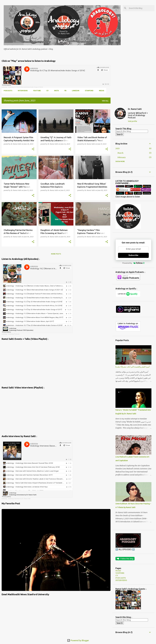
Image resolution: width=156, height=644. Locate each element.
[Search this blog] (141, 8)
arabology (4, 87)
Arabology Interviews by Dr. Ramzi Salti (19, 499)
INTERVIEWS (23, 91)
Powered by (133, 263)
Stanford (89, 91)
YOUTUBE (37, 91)
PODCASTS (8, 91)
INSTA (56, 91)
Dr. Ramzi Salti (135, 109)
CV (47, 91)
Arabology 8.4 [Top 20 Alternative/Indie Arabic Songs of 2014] (25, 87)
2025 (118, 148)
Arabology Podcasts (14, 334)
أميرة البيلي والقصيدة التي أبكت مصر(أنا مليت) (133, 367)
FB (65, 91)
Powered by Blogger (78, 640)
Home (118, 571)
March (120, 153)
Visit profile (132, 121)
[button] (33, 149)
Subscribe (133, 255)
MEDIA (102, 91)
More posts (56, 254)
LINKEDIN (76, 91)
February (122, 157)
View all (105, 101)
